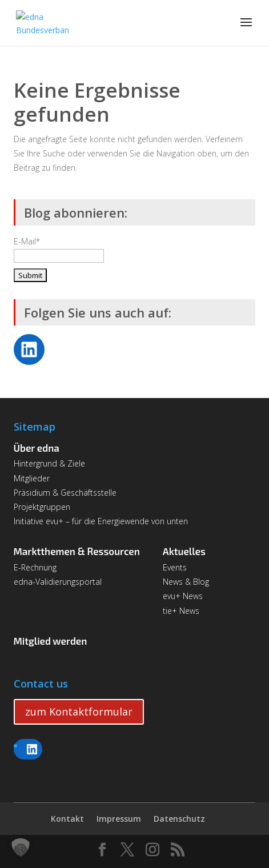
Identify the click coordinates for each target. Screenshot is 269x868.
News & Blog (186, 582)
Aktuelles (184, 551)
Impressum (119, 819)
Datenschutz (179, 819)
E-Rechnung (35, 567)
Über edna (37, 448)
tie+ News (181, 611)
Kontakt (67, 819)
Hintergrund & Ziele (49, 463)
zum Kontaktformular (79, 712)
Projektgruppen (42, 507)
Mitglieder (32, 478)
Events (175, 567)
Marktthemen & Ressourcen (77, 551)
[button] (21, 847)
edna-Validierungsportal (58, 582)
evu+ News (183, 596)
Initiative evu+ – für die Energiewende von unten (101, 521)
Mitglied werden (51, 641)
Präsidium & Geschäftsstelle (65, 493)
